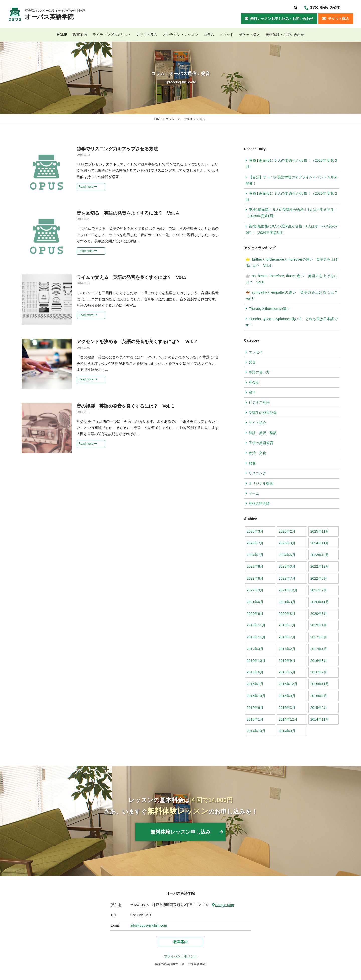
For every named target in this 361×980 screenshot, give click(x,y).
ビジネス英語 (259, 402)
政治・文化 (257, 453)
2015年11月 (320, 684)
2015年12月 (288, 684)
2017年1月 (319, 649)
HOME (62, 35)
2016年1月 (255, 684)
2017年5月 (319, 637)
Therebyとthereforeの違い (269, 309)
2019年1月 (319, 625)
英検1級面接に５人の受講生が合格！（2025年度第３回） (292, 164)
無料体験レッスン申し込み (180, 832)
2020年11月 (320, 602)
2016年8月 (319, 661)
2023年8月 (255, 566)
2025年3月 (287, 543)
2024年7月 (255, 555)
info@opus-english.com (149, 925)
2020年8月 (287, 614)
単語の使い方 (259, 372)
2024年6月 (287, 555)
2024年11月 (320, 543)
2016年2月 (319, 672)
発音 (252, 362)
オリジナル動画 (261, 483)
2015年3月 (287, 708)
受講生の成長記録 (263, 413)
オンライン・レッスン (180, 35)
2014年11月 (320, 719)
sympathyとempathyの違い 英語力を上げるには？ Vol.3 (292, 295)
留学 (252, 392)
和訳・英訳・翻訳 (263, 433)
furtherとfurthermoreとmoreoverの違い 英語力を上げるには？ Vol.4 (292, 263)
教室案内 (80, 35)
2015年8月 (319, 696)
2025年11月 (320, 531)
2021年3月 (287, 602)
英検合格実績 (259, 503)
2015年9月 (287, 696)
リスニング (257, 473)
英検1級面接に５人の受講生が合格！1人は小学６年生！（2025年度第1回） (292, 213)
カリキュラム (147, 35)
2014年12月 (288, 719)
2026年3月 (255, 531)
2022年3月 (255, 590)
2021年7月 (319, 590)
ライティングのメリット (112, 35)
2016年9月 (287, 661)
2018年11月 (256, 637)
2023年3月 (287, 566)
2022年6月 (319, 578)
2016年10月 (256, 661)
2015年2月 (319, 708)
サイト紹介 (257, 423)
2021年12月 (288, 590)
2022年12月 (320, 566)
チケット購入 (249, 35)
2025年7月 (255, 543)
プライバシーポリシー (180, 956)
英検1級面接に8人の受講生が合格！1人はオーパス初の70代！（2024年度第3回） (292, 229)
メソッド (227, 35)
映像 (252, 463)
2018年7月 (287, 637)
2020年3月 (319, 614)
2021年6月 (255, 602)
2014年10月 (256, 731)
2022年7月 (287, 578)
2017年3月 (255, 649)
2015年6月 (255, 708)
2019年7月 (287, 625)
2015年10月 (256, 696)
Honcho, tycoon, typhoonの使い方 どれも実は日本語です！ (292, 322)
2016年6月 (255, 672)
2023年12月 (320, 555)
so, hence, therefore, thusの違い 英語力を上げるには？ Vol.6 (292, 279)
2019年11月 (256, 625)
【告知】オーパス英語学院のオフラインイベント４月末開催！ (292, 180)
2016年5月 (287, 672)
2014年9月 (287, 731)
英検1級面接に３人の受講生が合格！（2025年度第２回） (292, 196)
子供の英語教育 (261, 443)
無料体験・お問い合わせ (285, 35)
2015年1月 (255, 719)
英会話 (254, 382)
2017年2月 (287, 649)
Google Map (223, 905)
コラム (209, 35)
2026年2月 (287, 531)
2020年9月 (255, 614)
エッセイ (256, 352)
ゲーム (254, 493)
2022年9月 (255, 578)
